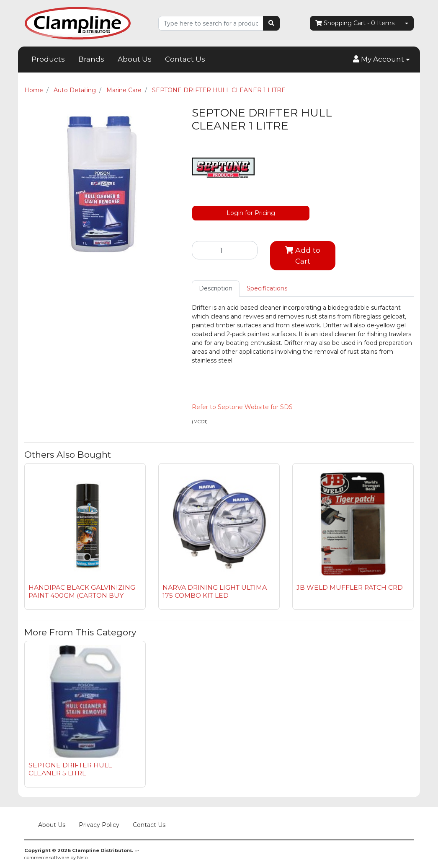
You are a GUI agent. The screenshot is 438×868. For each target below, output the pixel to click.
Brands (91, 59)
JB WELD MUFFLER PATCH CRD (350, 587)
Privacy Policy (99, 825)
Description (216, 288)
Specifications (267, 288)
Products (48, 59)
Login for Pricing (251, 213)
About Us (135, 59)
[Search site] (271, 23)
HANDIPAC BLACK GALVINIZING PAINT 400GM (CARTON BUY (82, 591)
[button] (381, 60)
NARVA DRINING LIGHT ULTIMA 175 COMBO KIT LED (215, 591)
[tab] (216, 289)
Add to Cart (303, 255)
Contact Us (185, 59)
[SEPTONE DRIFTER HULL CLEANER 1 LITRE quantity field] (225, 250)
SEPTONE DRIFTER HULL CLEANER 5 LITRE (70, 769)
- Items (355, 23)
